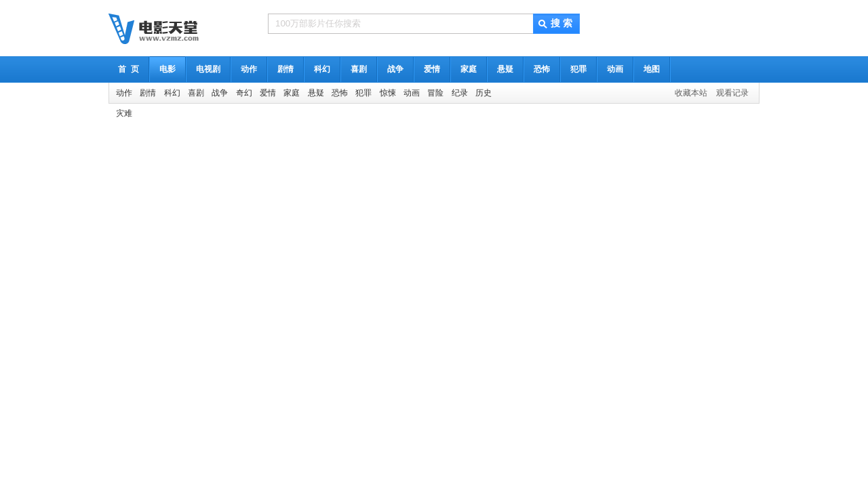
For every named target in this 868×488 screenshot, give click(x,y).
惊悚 (388, 93)
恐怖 (542, 69)
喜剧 (359, 69)
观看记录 (732, 93)
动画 (615, 69)
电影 (167, 69)
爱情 (432, 69)
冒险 (435, 93)
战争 (395, 69)
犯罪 (578, 69)
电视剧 (208, 69)
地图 (652, 69)
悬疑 (505, 69)
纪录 (460, 93)
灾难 (124, 113)
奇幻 (244, 93)
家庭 (469, 69)
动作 (249, 69)
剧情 (285, 69)
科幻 (322, 69)
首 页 (129, 69)
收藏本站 (691, 93)
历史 (484, 93)
